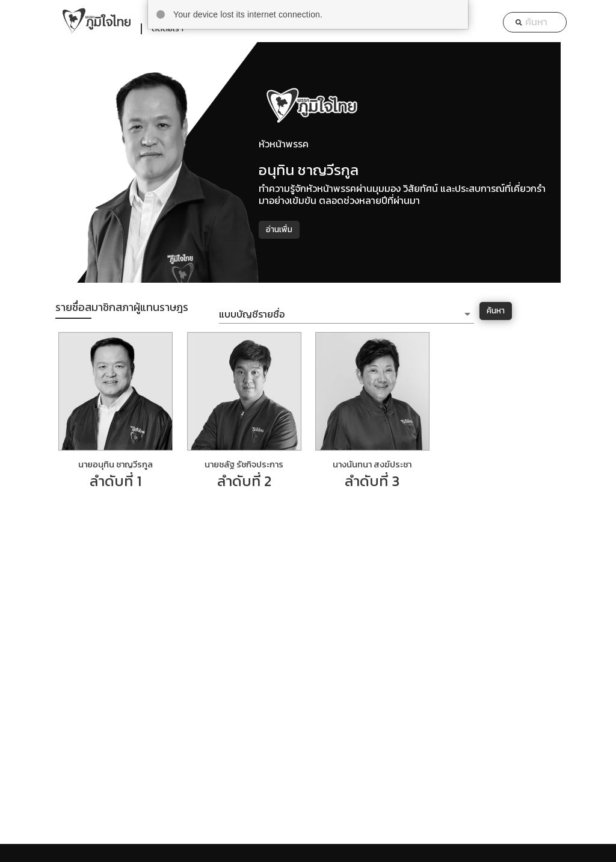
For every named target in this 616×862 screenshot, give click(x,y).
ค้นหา (496, 310)
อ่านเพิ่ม (279, 229)
